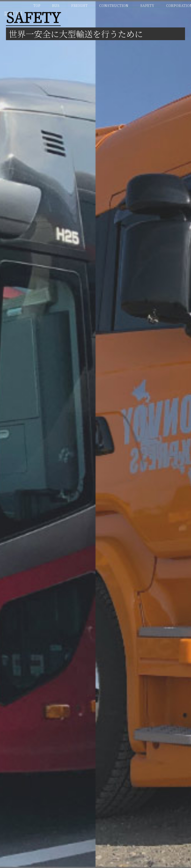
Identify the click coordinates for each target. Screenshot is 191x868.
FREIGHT (79, 5)
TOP (37, 5)
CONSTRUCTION (114, 5)
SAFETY (147, 5)
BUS (56, 5)
